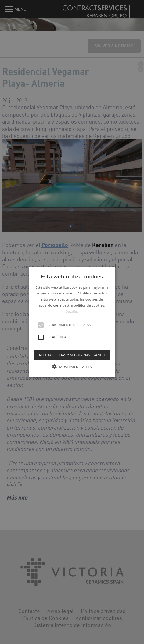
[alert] (72, 322)
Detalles (72, 311)
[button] (72, 322)
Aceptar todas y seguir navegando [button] (72, 355)
